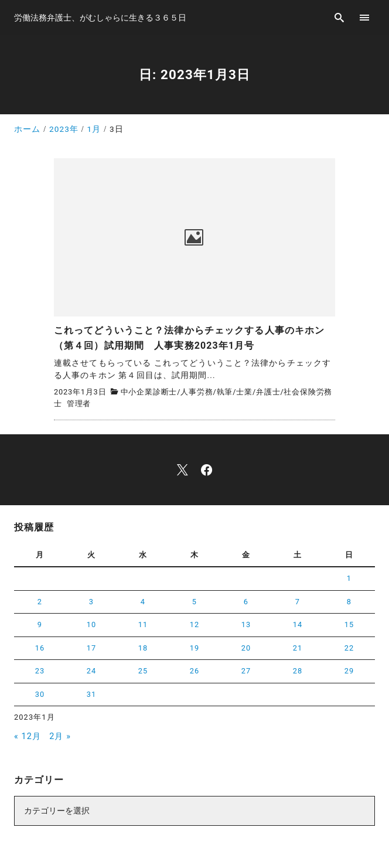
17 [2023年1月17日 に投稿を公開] (92, 648)
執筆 (225, 392)
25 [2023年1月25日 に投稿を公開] (143, 671)
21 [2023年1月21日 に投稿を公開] (298, 648)
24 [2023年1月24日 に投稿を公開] (92, 671)
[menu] (365, 17)
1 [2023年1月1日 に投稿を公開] (349, 578)
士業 (244, 392)
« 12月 (28, 736)
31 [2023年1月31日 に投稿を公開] (92, 694)
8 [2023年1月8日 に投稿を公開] (349, 602)
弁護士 (268, 392)
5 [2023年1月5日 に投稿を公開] (194, 602)
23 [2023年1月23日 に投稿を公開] (40, 671)
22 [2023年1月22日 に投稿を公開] (349, 648)
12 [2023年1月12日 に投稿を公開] (195, 624)
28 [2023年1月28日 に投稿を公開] (298, 671)
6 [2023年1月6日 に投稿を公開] (246, 602)
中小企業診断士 (149, 392)
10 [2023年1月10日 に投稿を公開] (92, 624)
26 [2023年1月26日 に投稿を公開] (195, 671)
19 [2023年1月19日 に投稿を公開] (195, 648)
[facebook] (207, 470)
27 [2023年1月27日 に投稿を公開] (246, 671)
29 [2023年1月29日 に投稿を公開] (349, 671)
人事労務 (197, 392)
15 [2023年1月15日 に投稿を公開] (349, 624)
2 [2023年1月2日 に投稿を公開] (40, 602)
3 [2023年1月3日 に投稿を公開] (91, 602)
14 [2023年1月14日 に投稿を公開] (298, 624)
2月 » (60, 736)
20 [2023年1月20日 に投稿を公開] (246, 648)
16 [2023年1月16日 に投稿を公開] (40, 648)
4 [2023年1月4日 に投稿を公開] (143, 602)
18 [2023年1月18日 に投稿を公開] (143, 648)
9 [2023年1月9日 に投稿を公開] (40, 624)
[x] (182, 470)
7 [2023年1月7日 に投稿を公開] (298, 602)
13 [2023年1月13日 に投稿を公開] (246, 624)
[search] (339, 17)
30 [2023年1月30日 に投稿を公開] (40, 694)
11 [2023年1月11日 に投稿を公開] (143, 624)
